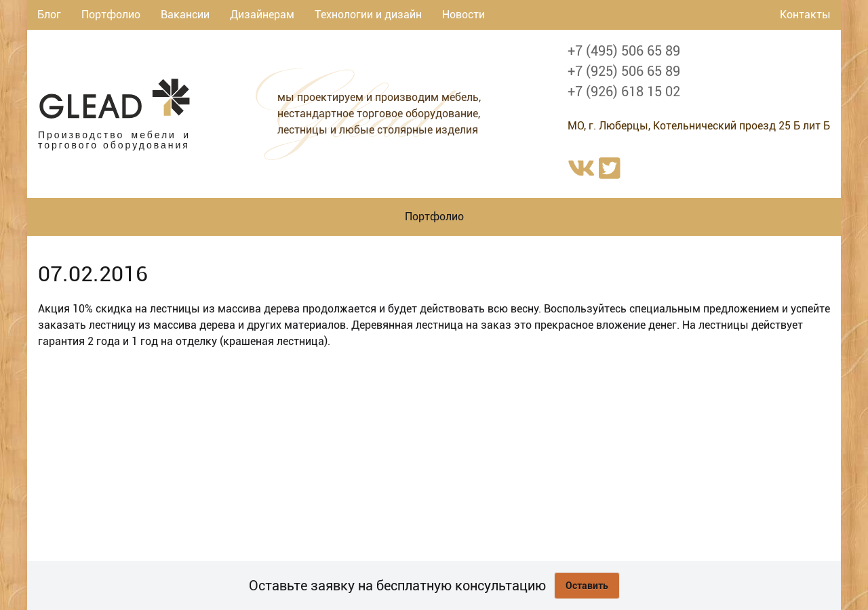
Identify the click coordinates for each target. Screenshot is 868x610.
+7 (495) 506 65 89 (624, 51)
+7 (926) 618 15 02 (624, 91)
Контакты (805, 15)
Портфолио (111, 15)
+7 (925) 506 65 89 (624, 71)
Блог (49, 15)
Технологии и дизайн (368, 15)
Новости (463, 15)
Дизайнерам (262, 15)
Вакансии (185, 15)
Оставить (587, 586)
